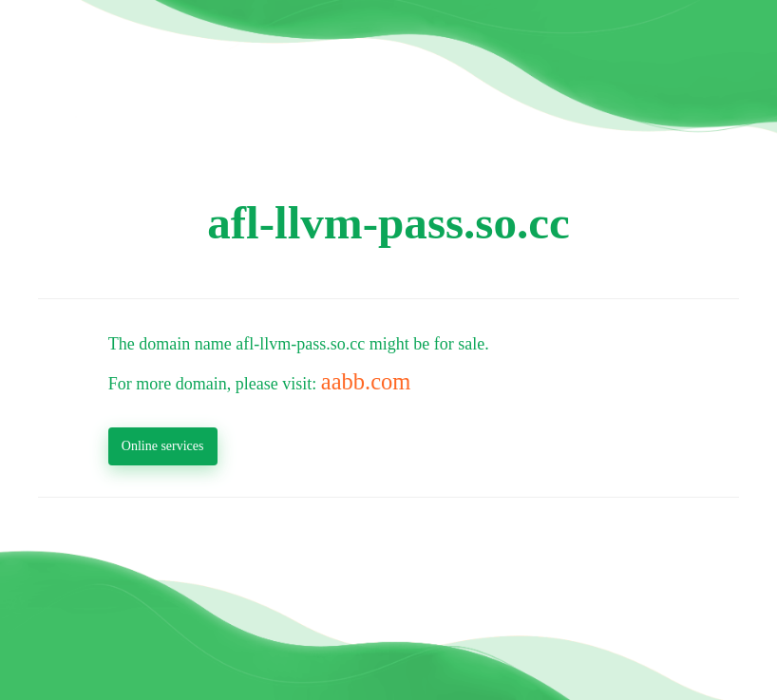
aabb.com (366, 381)
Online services (163, 446)
